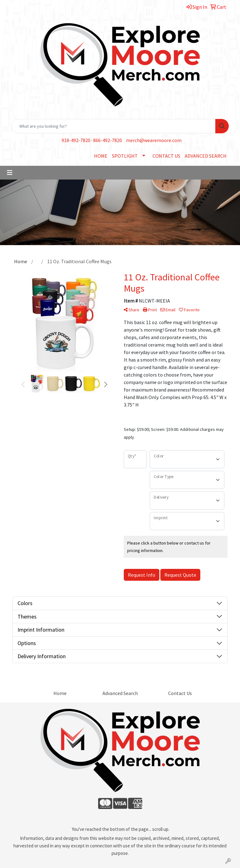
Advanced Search (120, 693)
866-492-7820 (107, 140)
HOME (101, 156)
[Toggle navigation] (10, 173)
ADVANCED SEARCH (206, 156)
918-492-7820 (76, 140)
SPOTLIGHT (125, 156)
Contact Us (180, 693)
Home (60, 693)
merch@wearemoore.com (154, 140)
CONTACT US (166, 156)
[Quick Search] (113, 126)
